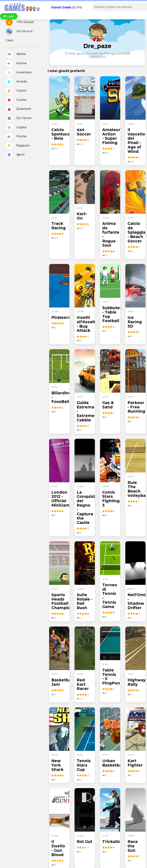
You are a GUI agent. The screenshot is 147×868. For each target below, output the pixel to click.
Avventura (19, 73)
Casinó (16, 91)
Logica (16, 127)
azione (131, 124)
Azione (16, 63)
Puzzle (16, 137)
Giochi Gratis (61, 7)
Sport (15, 155)
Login (9, 16)
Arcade (16, 82)
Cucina (16, 100)
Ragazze (18, 146)
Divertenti (18, 109)
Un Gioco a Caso (19, 35)
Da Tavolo (19, 118)
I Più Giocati (20, 22)
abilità (131, 589)
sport (55, 124)
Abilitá (16, 54)
